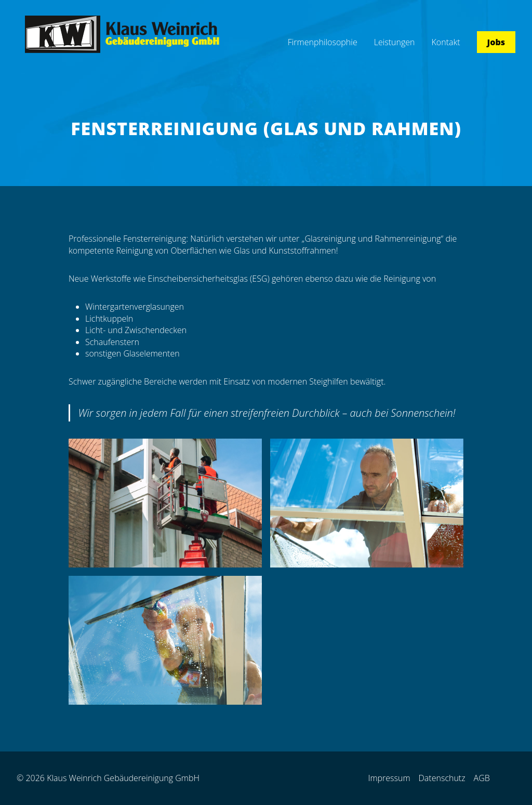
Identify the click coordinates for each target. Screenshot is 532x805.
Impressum (389, 778)
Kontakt (446, 42)
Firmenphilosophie (323, 42)
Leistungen (395, 42)
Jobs (496, 42)
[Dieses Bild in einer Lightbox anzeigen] (165, 503)
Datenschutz (442, 778)
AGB (482, 778)
